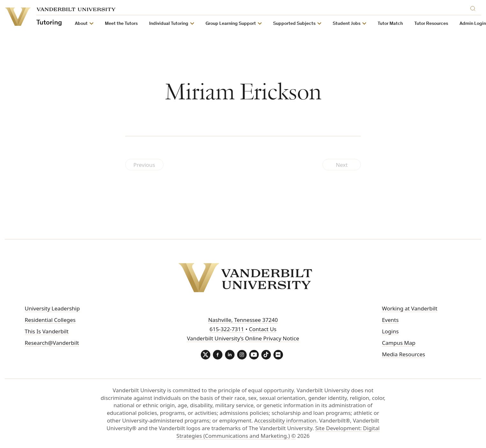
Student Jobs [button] (347, 24)
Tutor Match (390, 24)
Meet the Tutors (121, 24)
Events (390, 320)
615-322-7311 (227, 329)
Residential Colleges (50, 320)
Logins (390, 331)
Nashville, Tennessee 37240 (243, 320)
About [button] (81, 24)
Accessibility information (285, 420)
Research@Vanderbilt (52, 343)
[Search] (474, 7)
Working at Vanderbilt (410, 308)
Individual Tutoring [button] (169, 24)
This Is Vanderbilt (47, 331)
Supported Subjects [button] (294, 24)
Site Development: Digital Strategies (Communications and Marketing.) (278, 432)
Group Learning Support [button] (231, 24)
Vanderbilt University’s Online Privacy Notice (243, 338)
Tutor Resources (431, 24)
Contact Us (263, 329)
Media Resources (403, 354)
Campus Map (399, 343)
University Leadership (52, 308)
